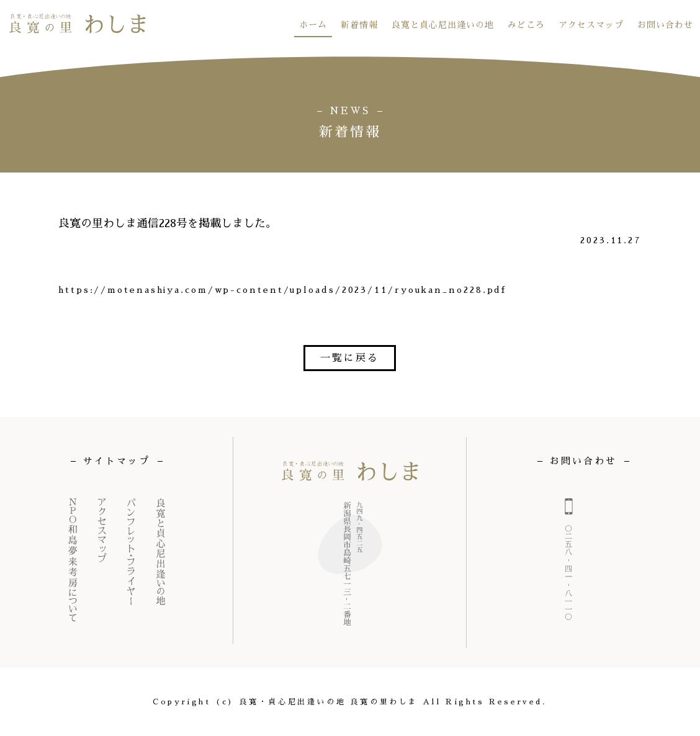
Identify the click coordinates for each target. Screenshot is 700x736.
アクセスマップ (591, 25)
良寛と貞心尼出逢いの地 (443, 25)
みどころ (526, 25)
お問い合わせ (665, 25)
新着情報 (359, 25)
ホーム (313, 25)
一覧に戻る (350, 358)
